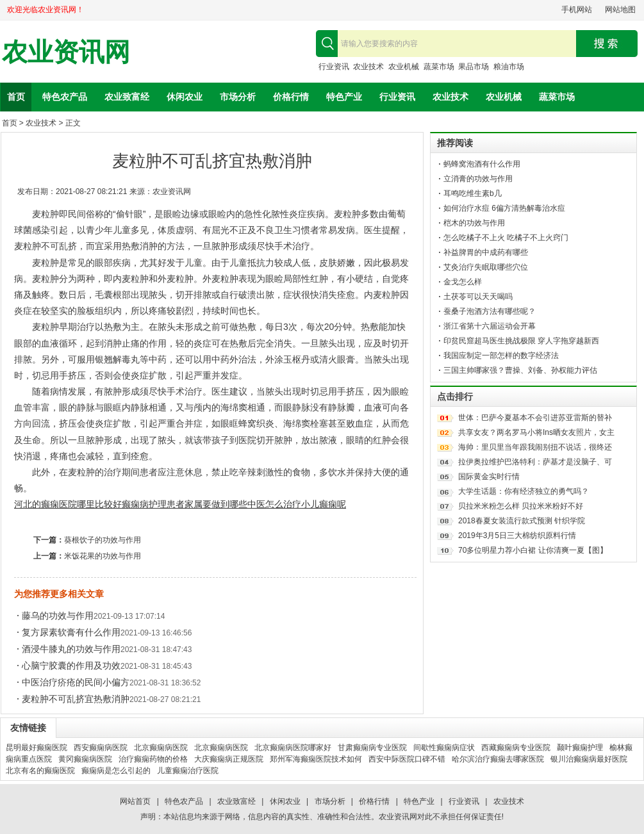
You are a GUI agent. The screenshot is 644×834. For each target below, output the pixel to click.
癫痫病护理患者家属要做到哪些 (185, 504)
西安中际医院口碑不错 (407, 759)
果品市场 (474, 67)
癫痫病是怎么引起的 (116, 771)
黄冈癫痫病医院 (85, 759)
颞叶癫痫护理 (580, 748)
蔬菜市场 (439, 67)
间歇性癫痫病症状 (444, 748)
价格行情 (291, 97)
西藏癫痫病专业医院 (516, 748)
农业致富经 (127, 97)
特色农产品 (65, 97)
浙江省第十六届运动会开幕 (490, 326)
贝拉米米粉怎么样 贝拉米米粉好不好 (521, 506)
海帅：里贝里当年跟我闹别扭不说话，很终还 (535, 447)
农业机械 (404, 67)
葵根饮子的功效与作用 (103, 540)
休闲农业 (185, 97)
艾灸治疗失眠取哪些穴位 (486, 267)
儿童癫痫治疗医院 (188, 771)
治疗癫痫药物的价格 (153, 759)
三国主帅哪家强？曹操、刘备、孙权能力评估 (520, 370)
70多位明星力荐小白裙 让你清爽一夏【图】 (533, 550)
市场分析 (238, 97)
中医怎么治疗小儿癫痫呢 (297, 504)
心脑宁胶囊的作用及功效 (71, 666)
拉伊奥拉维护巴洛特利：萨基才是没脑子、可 (535, 462)
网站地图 (620, 10)
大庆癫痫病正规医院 (229, 759)
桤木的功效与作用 (474, 223)
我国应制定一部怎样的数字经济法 (501, 356)
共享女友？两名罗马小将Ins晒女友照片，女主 (536, 432)
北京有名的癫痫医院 (40, 771)
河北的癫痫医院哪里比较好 (68, 504)
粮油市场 (509, 67)
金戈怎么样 (463, 282)
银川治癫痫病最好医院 (589, 759)
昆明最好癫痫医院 (37, 748)
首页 (16, 97)
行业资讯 (334, 67)
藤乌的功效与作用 (58, 616)
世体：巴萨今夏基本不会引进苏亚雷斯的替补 (535, 418)
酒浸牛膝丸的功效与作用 (71, 649)
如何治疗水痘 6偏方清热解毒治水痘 (504, 208)
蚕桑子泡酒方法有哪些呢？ (490, 311)
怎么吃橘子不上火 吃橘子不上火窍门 (506, 238)
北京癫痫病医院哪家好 (293, 748)
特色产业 (344, 97)
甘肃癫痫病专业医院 (372, 748)
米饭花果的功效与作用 (103, 556)
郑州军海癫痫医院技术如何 (316, 759)
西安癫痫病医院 (101, 748)
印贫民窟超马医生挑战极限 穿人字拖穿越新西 (521, 341)
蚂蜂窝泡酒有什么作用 (482, 164)
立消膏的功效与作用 (478, 179)
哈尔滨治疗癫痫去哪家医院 (498, 759)
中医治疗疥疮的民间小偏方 (76, 682)
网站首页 (135, 801)
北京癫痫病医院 (161, 748)
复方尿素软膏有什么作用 (71, 632)
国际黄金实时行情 (489, 477)
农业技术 (368, 67)
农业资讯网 (66, 52)
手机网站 (577, 10)
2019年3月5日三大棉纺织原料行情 (517, 536)
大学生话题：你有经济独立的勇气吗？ (524, 491)
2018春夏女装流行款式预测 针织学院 (522, 521)
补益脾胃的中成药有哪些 (486, 252)
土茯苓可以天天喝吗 (478, 297)
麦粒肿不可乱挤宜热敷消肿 (76, 699)
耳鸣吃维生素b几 (473, 193)
